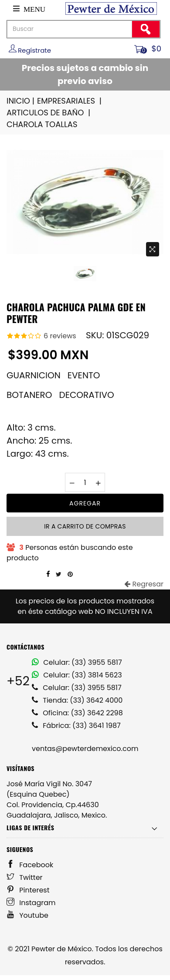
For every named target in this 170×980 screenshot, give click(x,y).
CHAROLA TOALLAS (42, 124)
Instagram (31, 903)
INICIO (21, 101)
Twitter (25, 877)
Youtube (27, 915)
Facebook (30, 865)
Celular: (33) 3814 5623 (77, 675)
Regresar (144, 584)
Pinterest (28, 890)
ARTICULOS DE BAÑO (49, 113)
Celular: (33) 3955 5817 (77, 662)
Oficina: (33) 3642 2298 (77, 713)
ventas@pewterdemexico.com (85, 749)
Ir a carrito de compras (85, 526)
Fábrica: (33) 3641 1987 (76, 726)
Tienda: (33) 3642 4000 (77, 700)
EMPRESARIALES (70, 101)
